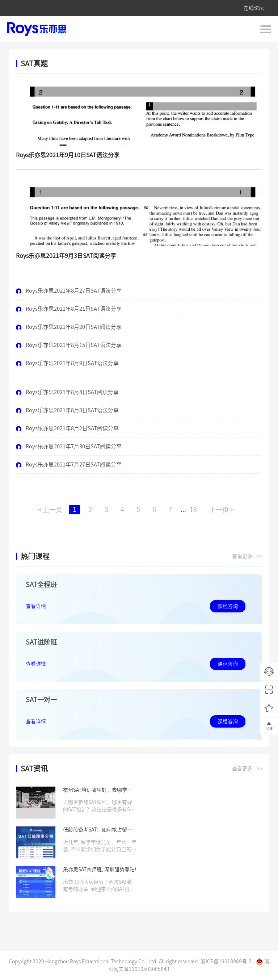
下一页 (222, 510)
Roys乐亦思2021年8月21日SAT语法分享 (69, 309)
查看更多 (247, 557)
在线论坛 (254, 8)
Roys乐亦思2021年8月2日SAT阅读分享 (67, 428)
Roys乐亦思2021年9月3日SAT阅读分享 (66, 256)
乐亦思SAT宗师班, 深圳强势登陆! (100, 870)
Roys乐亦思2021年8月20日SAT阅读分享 (69, 327)
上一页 (50, 510)
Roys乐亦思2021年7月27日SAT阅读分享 (69, 464)
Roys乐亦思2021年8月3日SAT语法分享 (67, 410)
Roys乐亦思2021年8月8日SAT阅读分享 (67, 392)
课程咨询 (228, 606)
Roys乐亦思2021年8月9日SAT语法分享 (67, 363)
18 (193, 510)
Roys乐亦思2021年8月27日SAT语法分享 (69, 291)
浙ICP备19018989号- (225, 962)
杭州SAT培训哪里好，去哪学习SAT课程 (98, 790)
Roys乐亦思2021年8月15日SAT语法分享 (69, 345)
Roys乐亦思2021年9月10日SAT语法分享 (68, 155)
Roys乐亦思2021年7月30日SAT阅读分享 (69, 446)
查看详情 (36, 606)
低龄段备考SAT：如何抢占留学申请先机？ (98, 830)
